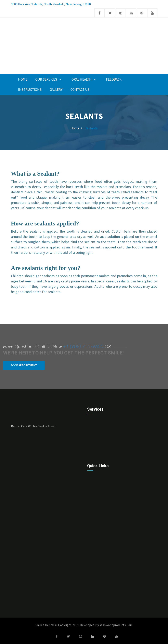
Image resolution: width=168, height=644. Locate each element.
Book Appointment (24, 365)
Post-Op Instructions (104, 582)
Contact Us (80, 90)
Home (23, 79)
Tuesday (17, 617)
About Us (95, 539)
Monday (17, 610)
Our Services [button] (49, 79)
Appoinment (83, 65)
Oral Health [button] (85, 79)
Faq (91, 599)
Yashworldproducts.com (116, 625)
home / (76, 128)
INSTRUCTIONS (30, 90)
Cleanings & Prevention (105, 459)
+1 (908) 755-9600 (83, 346)
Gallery (56, 90)
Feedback (114, 79)
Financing (95, 590)
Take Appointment (101, 548)
